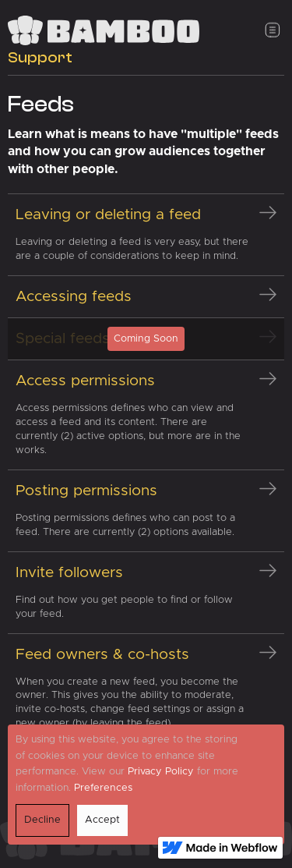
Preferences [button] (103, 788)
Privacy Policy (161, 772)
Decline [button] (42, 820)
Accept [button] (102, 820)
